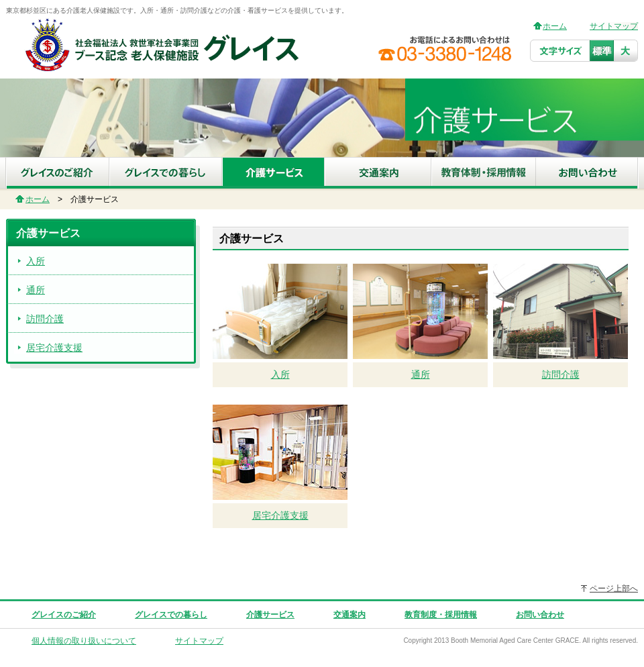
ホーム (555, 26)
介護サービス (270, 615)
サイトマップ (614, 26)
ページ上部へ (614, 588)
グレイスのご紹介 (64, 615)
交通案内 (350, 615)
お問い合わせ (540, 615)
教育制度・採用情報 (441, 615)
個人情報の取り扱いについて (84, 641)
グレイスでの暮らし (171, 615)
